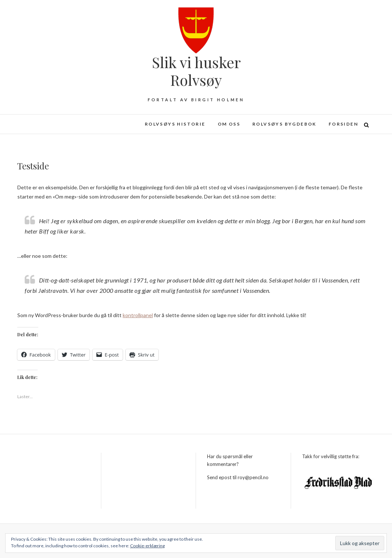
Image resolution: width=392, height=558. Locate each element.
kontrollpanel (138, 315)
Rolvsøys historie (175, 124)
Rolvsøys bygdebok (284, 124)
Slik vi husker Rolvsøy (196, 71)
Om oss (229, 124)
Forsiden (343, 124)
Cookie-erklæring (147, 546)
